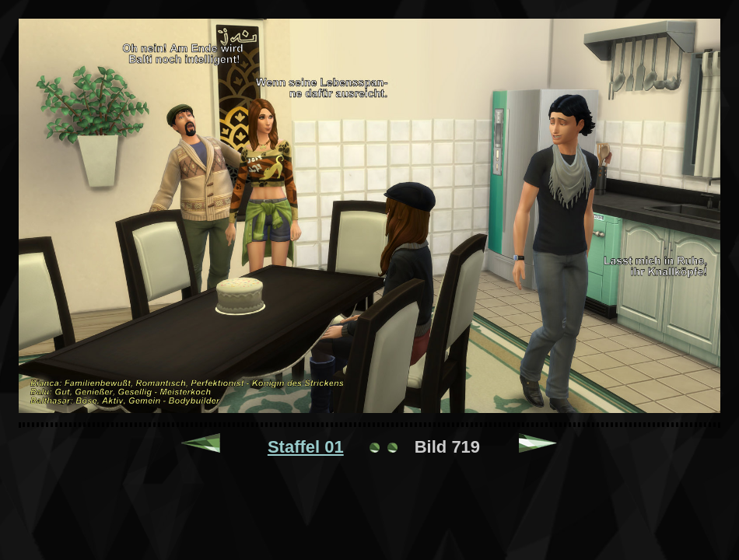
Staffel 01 (306, 447)
